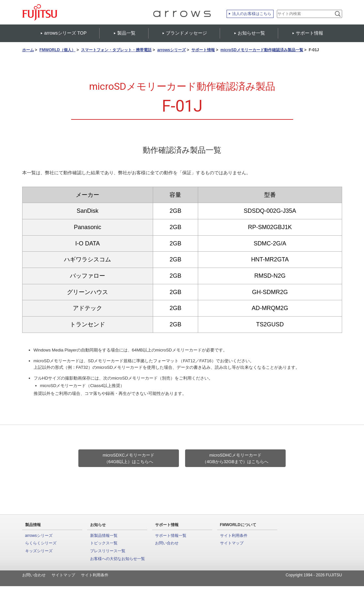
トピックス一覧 (104, 543)
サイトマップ (232, 543)
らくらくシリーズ (41, 543)
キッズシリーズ (39, 551)
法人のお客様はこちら (252, 14)
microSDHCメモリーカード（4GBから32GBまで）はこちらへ (235, 458)
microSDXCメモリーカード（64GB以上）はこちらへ (129, 458)
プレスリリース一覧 (108, 551)
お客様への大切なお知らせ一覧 (118, 559)
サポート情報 (203, 50)
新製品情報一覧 (104, 536)
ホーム (28, 50)
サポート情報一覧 (171, 536)
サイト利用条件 (234, 536)
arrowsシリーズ (172, 50)
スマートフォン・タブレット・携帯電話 (116, 50)
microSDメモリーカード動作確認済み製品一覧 (262, 50)
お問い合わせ (167, 543)
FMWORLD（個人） (57, 50)
